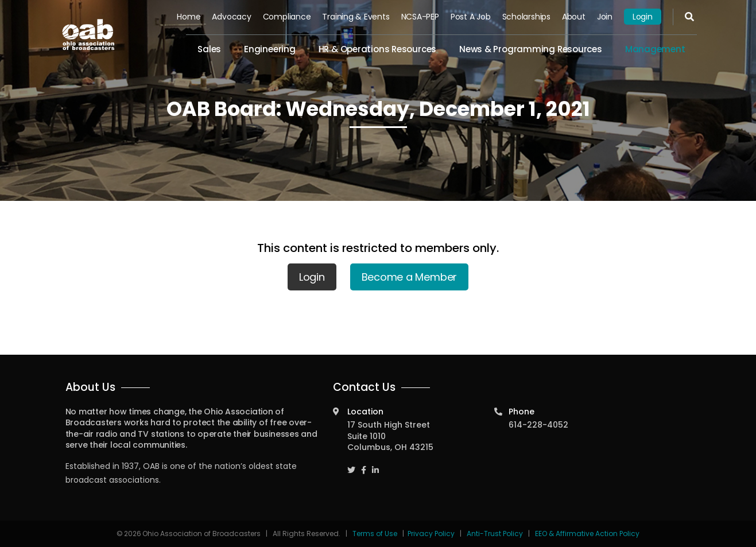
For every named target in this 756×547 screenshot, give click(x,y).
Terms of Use (376, 534)
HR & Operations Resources (377, 49)
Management (655, 49)
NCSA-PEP (420, 17)
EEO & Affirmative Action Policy (587, 534)
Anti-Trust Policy (495, 534)
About (574, 17)
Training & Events (356, 17)
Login (643, 17)
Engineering (270, 49)
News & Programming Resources (531, 49)
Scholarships (526, 17)
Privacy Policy (431, 534)
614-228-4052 (538, 425)
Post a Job (471, 17)
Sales (209, 49)
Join (605, 17)
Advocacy (231, 17)
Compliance (287, 17)
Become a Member (410, 277)
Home (189, 17)
